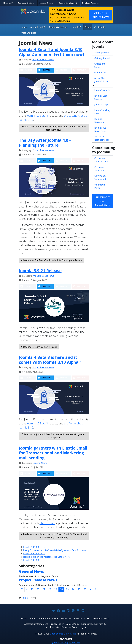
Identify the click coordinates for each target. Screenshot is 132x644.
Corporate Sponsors (100, 169)
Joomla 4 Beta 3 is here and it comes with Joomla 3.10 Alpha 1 (50, 360)
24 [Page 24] (61, 589)
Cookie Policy (73, 624)
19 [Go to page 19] (32, 589)
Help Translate (52, 627)
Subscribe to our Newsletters (103, 201)
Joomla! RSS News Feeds (100, 129)
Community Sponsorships (101, 178)
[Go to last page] (96, 589)
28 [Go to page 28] (85, 589)
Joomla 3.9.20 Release (34, 547)
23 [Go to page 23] (56, 589)
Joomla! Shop (101, 105)
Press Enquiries (28, 33)
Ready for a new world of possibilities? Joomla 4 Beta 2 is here (54, 550)
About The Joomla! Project (102, 80)
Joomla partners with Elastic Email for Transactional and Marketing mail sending (53, 453)
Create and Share (100, 65)
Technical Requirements (102, 138)
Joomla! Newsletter (100, 121)
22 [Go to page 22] (50, 589)
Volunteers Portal (100, 186)
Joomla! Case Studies (101, 97)
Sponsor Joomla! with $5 (94, 624)
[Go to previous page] (27, 589)
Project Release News (43, 60)
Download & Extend (26, 3)
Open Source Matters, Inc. (63, 634)
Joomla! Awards (102, 90)
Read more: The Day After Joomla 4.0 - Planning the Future (51, 260)
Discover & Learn (47, 3)
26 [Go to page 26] (73, 589)
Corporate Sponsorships (101, 160)
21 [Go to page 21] (44, 589)
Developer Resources (91, 3)
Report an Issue (69, 627)
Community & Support (68, 3)
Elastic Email (47, 523)
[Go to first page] (22, 589)
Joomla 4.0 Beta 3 (37, 423)
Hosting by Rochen (66, 642)
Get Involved (101, 73)
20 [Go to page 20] (38, 589)
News (88, 27)
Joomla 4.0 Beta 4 (37, 116)
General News (39, 463)
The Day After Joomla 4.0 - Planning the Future (45, 143)
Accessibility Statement (36, 624)
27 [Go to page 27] (79, 589)
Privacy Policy (57, 624)
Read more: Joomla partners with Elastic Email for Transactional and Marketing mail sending (54, 536)
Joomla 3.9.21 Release (40, 271)
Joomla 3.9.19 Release (34, 554)
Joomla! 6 (77, 27)
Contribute (100, 27)
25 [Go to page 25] (67, 589)
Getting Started (102, 58)
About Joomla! (38, 27)
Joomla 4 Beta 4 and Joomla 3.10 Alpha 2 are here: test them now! (51, 52)
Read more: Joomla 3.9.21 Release (39, 347)
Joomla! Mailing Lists (102, 112)
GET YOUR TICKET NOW (101, 15)
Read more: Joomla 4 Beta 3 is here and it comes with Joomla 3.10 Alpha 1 (54, 436)
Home (24, 27)
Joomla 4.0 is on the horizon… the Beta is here (46, 557)
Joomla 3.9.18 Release (34, 560)
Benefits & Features (58, 27)
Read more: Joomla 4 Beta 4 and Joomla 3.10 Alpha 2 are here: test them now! (54, 128)
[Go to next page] (90, 589)
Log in (83, 627)
